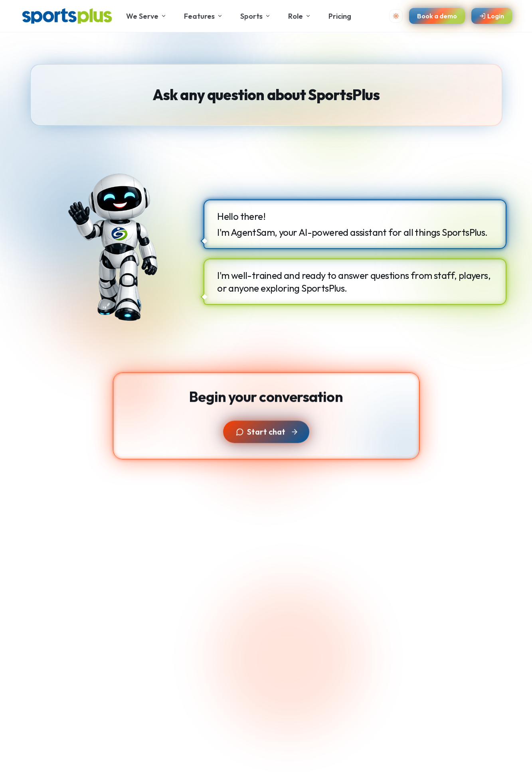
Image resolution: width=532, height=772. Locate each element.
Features (203, 16)
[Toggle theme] (396, 16)
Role (300, 16)
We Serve (146, 16)
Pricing (340, 16)
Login (492, 16)
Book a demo (437, 16)
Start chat (267, 435)
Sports (255, 16)
